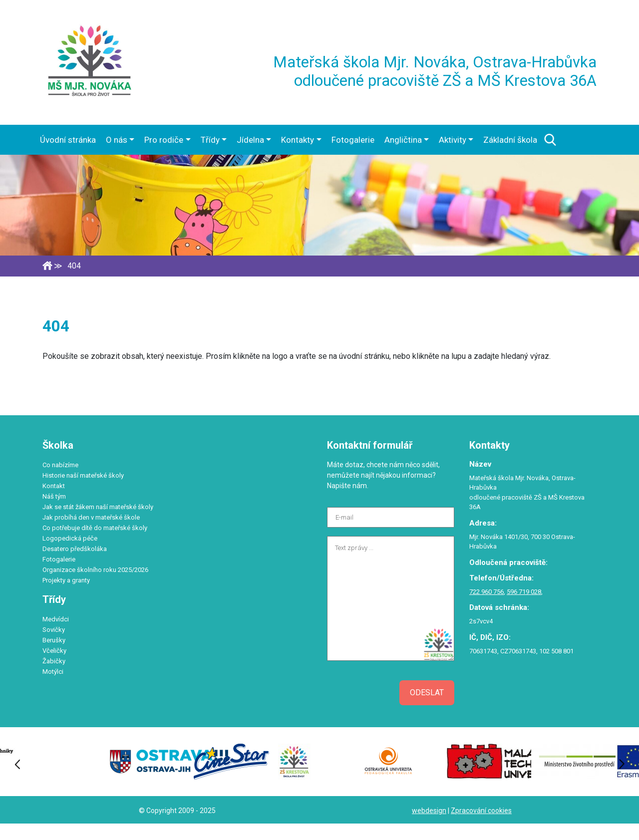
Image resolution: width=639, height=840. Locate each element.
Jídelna (250, 140)
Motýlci (53, 672)
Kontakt (54, 486)
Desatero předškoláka (75, 549)
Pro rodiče (164, 140)
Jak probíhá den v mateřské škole (91, 517)
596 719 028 (524, 592)
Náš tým (54, 496)
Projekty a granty (66, 580)
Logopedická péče (70, 538)
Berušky (54, 640)
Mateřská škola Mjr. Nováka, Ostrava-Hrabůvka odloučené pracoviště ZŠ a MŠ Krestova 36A (435, 71)
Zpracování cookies (481, 811)
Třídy (210, 140)
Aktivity (453, 140)
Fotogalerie (353, 140)
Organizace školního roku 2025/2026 (95, 570)
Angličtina (403, 140)
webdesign (429, 811)
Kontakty (298, 140)
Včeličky (54, 651)
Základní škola (510, 140)
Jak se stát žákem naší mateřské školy (98, 507)
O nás (117, 140)
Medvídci (56, 619)
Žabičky (54, 661)
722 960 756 (486, 592)
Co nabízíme (60, 465)
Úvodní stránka (68, 140)
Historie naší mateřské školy (83, 475)
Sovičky (54, 630)
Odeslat (427, 693)
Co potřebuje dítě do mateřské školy (95, 528)
